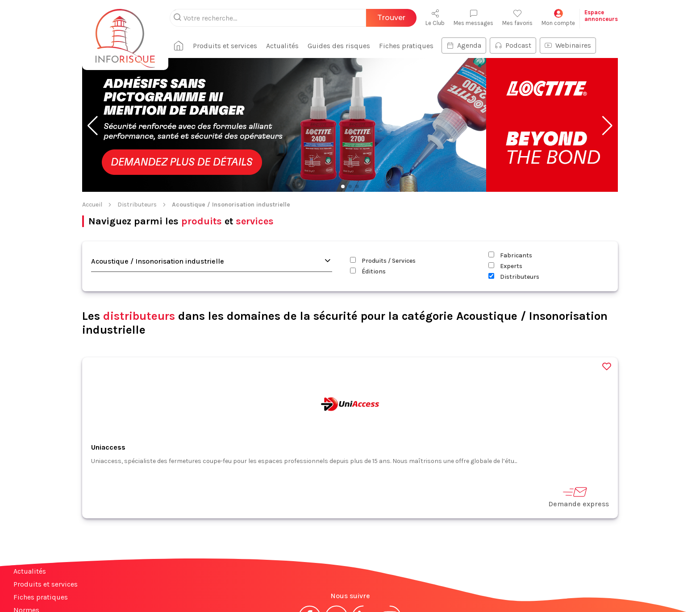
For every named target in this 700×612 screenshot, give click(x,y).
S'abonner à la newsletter (646, 585)
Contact (26, 565)
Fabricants (510, 197)
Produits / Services (383, 203)
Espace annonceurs (44, 578)
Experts (505, 208)
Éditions (368, 213)
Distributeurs (137, 147)
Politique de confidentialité (402, 589)
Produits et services (46, 526)
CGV (345, 589)
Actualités (30, 513)
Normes (26, 552)
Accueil (92, 147)
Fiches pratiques (41, 539)
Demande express (579, 439)
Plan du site (33, 591)
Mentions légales (304, 589)
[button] (93, 68)
